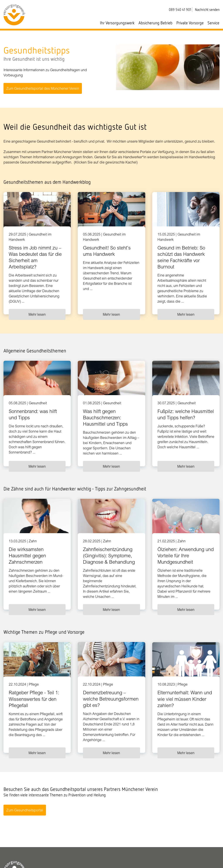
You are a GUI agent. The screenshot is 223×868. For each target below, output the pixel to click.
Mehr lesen (37, 314)
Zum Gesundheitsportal (25, 810)
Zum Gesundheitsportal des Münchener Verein (43, 88)
